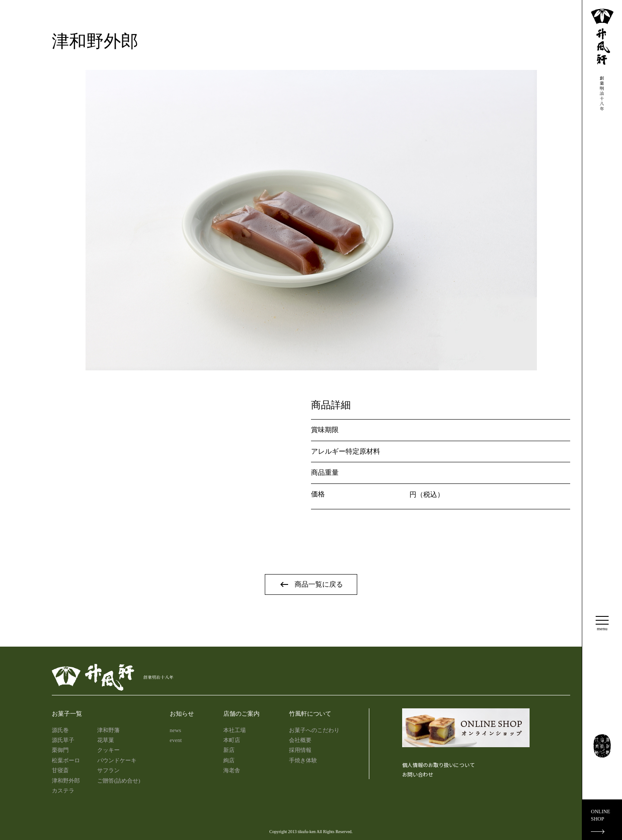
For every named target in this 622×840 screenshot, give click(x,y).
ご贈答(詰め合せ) (119, 781)
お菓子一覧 (67, 714)
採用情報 (300, 750)
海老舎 (232, 770)
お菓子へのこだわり (314, 730)
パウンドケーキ (117, 760)
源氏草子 (63, 740)
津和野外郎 (66, 781)
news (176, 730)
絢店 (229, 760)
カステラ (63, 791)
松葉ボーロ (66, 760)
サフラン (108, 770)
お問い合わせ (418, 774)
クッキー (108, 750)
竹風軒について (310, 714)
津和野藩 (108, 730)
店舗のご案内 (241, 714)
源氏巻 (60, 730)
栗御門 (60, 750)
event (176, 740)
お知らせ (182, 714)
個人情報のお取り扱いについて (438, 765)
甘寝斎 (60, 770)
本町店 (232, 740)
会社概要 (300, 740)
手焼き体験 (303, 760)
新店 (229, 750)
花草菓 (106, 740)
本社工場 (235, 730)
